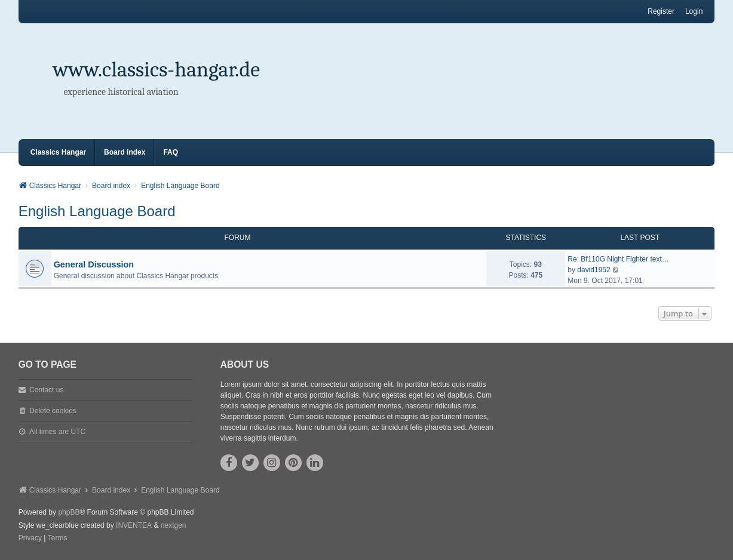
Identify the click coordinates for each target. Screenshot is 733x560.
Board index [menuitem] (125, 152)
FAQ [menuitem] (171, 152)
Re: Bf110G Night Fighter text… (618, 259)
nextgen (174, 525)
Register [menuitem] (661, 11)
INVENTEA (134, 525)
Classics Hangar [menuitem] (58, 152)
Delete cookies (53, 411)
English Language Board (97, 211)
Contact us (46, 390)
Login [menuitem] (694, 11)
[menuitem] (30, 539)
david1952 (594, 270)
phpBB (69, 512)
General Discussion (94, 264)
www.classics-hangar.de (157, 70)
